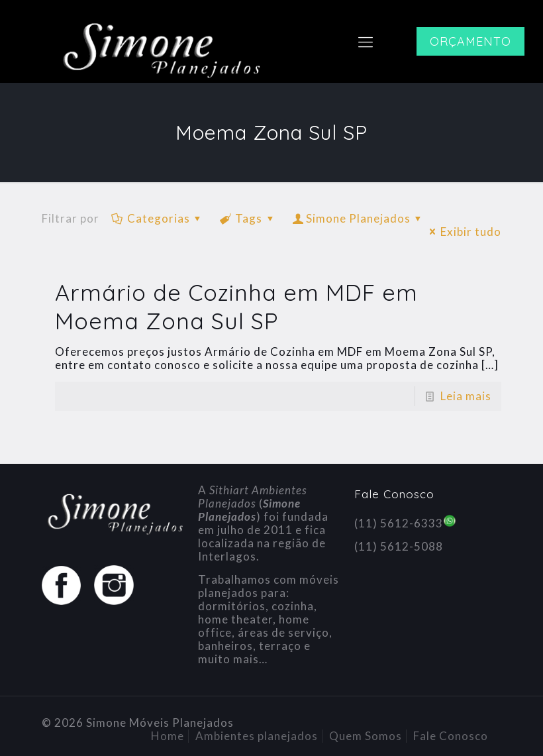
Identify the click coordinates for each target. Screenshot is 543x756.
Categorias (158, 218)
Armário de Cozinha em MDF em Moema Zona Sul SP (236, 307)
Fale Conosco (451, 736)
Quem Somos (366, 736)
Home (168, 736)
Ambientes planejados (257, 736)
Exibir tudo (463, 232)
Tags (248, 218)
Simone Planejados (358, 218)
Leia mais (466, 396)
